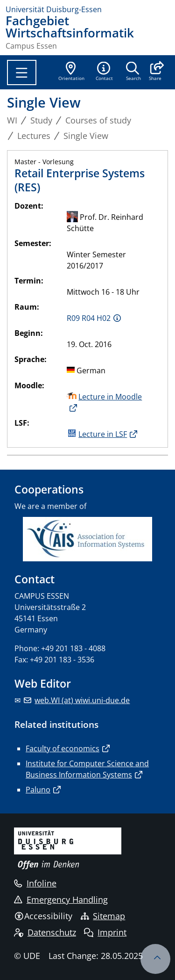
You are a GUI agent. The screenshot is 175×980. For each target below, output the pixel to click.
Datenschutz (45, 932)
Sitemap (103, 916)
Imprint (105, 932)
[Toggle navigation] (22, 73)
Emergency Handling (61, 900)
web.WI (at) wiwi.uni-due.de (82, 700)
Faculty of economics (63, 748)
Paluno (38, 790)
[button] (155, 72)
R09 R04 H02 (89, 318)
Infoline (35, 883)
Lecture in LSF (103, 434)
